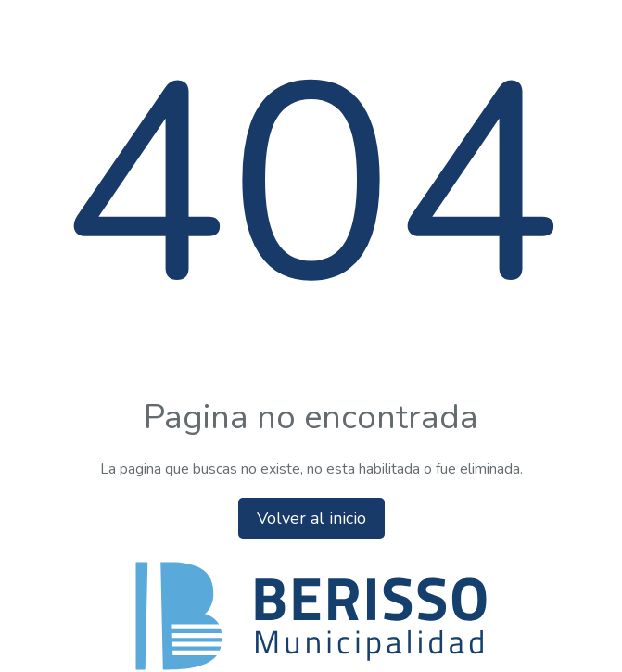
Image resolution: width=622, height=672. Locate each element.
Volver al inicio (311, 518)
